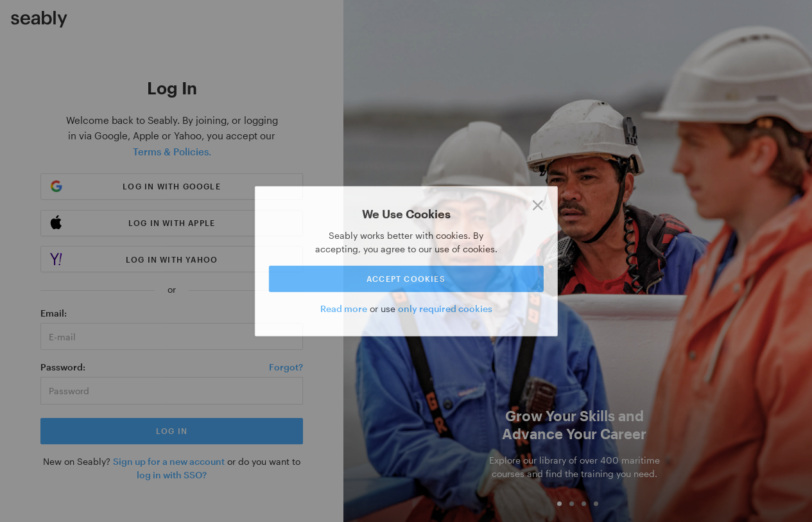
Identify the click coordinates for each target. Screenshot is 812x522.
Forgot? (286, 367)
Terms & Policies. (172, 152)
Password (62, 367)
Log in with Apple (172, 223)
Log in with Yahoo (172, 259)
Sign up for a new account (169, 461)
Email (52, 313)
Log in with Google (172, 186)
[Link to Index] (39, 19)
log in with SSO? (172, 475)
